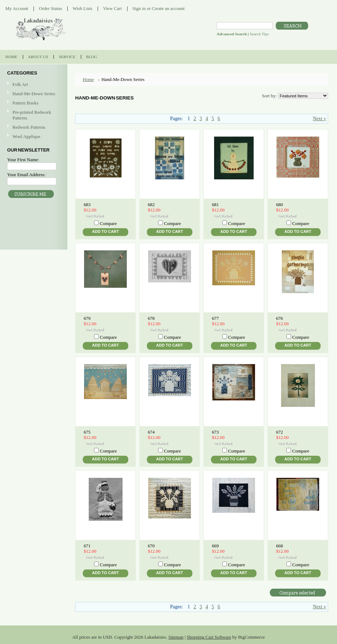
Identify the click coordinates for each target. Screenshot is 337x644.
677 (215, 318)
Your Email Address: (26, 175)
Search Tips (259, 34)
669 (215, 546)
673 (215, 432)
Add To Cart (105, 231)
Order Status (50, 8)
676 (279, 318)
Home (88, 79)
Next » (319, 119)
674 (151, 432)
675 (87, 432)
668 (279, 546)
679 (87, 318)
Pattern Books (25, 103)
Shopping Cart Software (209, 637)
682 (151, 205)
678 (151, 318)
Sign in (139, 8)
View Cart (112, 8)
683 (87, 205)
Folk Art (20, 84)
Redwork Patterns (29, 127)
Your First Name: (23, 160)
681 (215, 205)
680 (279, 205)
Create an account (168, 8)
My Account (17, 8)
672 (279, 432)
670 (151, 546)
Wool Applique (26, 136)
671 (87, 546)
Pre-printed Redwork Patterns (32, 115)
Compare (108, 223)
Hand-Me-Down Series (34, 94)
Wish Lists (82, 8)
